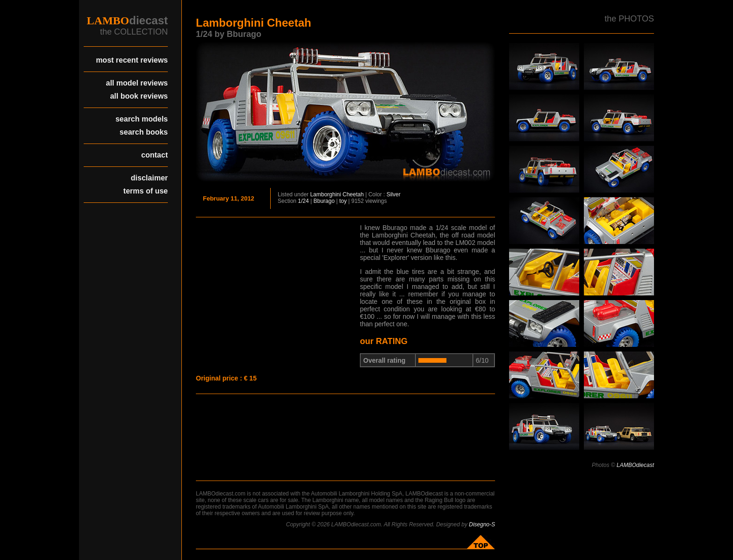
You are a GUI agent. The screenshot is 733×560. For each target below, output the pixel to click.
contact (155, 155)
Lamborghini (325, 194)
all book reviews (139, 96)
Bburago (324, 201)
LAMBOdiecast (635, 465)
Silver (394, 194)
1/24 (303, 201)
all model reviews (137, 83)
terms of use (146, 191)
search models (142, 119)
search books (144, 132)
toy (343, 201)
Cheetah (353, 194)
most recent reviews (132, 60)
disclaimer (149, 178)
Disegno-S (482, 524)
